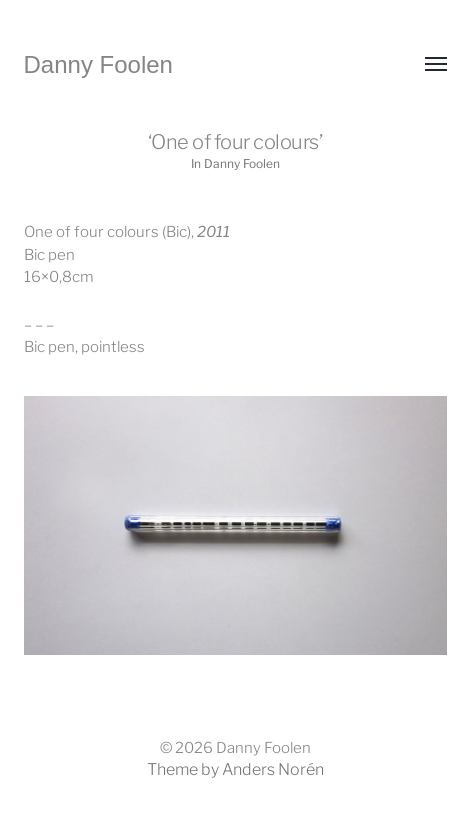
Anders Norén (273, 769)
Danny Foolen (98, 64)
